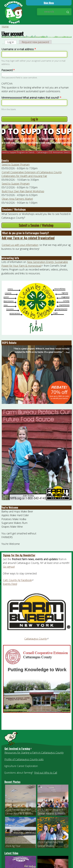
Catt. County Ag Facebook (18, 580)
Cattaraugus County (37, 639)
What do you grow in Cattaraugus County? (25, 233)
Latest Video (11, 853)
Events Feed (10, 584)
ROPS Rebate (9, 343)
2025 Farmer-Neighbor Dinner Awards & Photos (52, 811)
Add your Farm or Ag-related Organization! (28, 238)
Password (8, 70)
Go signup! (9, 567)
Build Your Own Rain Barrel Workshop (23, 191)
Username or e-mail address (19, 49)
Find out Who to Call (46, 773)
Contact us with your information (20, 245)
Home (5, 26)
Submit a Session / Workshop (36, 225)
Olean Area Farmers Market (17, 199)
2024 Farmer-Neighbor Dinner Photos (50, 844)
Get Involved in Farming (18, 749)
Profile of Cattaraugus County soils (24, 759)
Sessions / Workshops (14, 209)
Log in (12, 42)
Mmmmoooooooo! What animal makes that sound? (31, 98)
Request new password (35, 42)
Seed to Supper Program (16, 164)
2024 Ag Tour (13, 846)
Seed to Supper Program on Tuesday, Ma (21, 152)
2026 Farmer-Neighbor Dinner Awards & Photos (19, 811)
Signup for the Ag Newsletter (19, 555)
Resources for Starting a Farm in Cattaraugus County (34, 753)
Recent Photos (12, 782)
